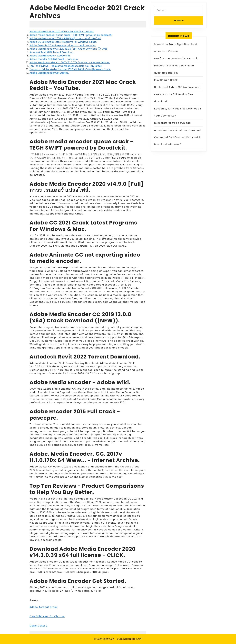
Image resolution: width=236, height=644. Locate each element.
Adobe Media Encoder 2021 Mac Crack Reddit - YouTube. (62, 32)
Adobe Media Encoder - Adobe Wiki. (50, 56)
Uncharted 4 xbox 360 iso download (177, 87)
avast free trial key (166, 73)
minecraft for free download (172, 123)
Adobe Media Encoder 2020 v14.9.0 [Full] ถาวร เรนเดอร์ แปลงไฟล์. (65, 38)
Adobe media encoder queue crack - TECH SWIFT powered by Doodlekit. (71, 35)
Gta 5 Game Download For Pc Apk (176, 58)
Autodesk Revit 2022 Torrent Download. (52, 52)
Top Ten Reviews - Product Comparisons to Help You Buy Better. (66, 66)
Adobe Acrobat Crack (43, 607)
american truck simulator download (177, 130)
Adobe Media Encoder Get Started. (49, 73)
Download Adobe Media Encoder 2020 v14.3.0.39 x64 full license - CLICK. (70, 69)
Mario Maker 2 (39, 626)
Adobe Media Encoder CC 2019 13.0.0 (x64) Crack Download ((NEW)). (69, 49)
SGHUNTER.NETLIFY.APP (129, 639)
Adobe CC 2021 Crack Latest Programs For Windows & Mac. (63, 42)
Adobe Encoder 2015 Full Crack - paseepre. (54, 59)
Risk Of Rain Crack (166, 80)
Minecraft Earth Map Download (174, 66)
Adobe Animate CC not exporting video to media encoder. (63, 45)
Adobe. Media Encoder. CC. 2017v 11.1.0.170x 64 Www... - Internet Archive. (70, 63)
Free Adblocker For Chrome (47, 616)
